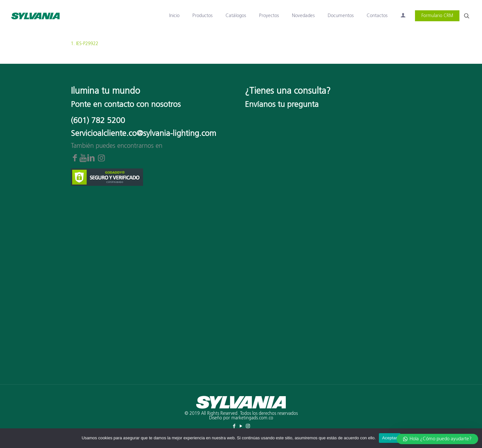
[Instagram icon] (248, 426)
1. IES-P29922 (85, 44)
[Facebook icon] (234, 426)
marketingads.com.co (252, 418)
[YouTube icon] (241, 426)
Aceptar (390, 438)
